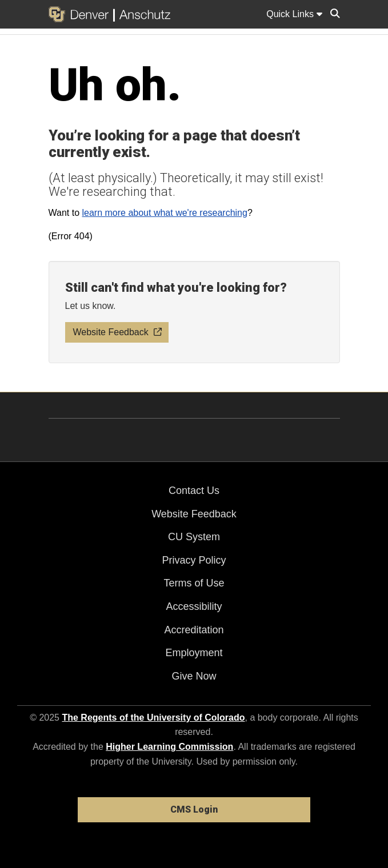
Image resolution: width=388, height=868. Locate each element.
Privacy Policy (194, 560)
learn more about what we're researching (164, 213)
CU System (194, 537)
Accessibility (194, 606)
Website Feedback (194, 514)
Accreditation (194, 630)
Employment (194, 653)
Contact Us (194, 491)
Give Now (194, 676)
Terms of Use (194, 583)
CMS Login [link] (194, 809)
